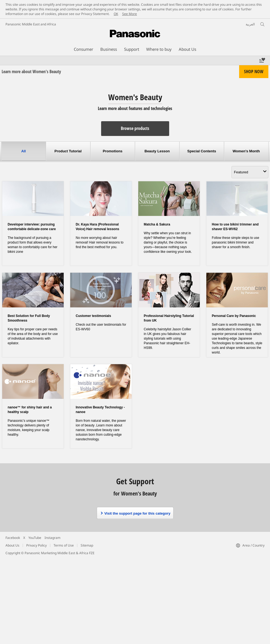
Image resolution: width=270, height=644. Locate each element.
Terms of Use (64, 545)
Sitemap (87, 545)
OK (116, 14)
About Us (12, 545)
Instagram (52, 538)
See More (130, 14)
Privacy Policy (36, 545)
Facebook (13, 538)
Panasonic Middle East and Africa (31, 24)
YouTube (35, 538)
